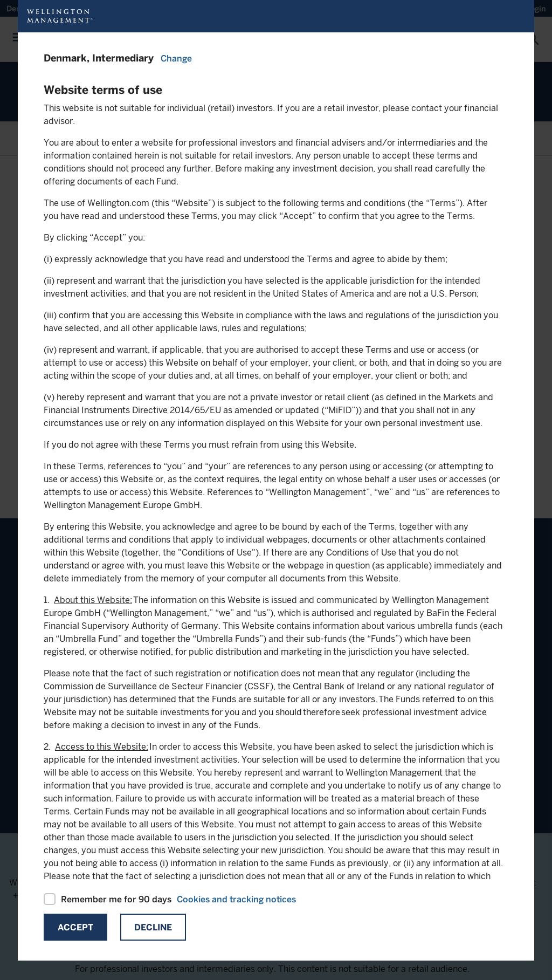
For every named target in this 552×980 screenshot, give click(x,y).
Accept (75, 927)
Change (176, 59)
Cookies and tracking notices (236, 899)
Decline (153, 927)
